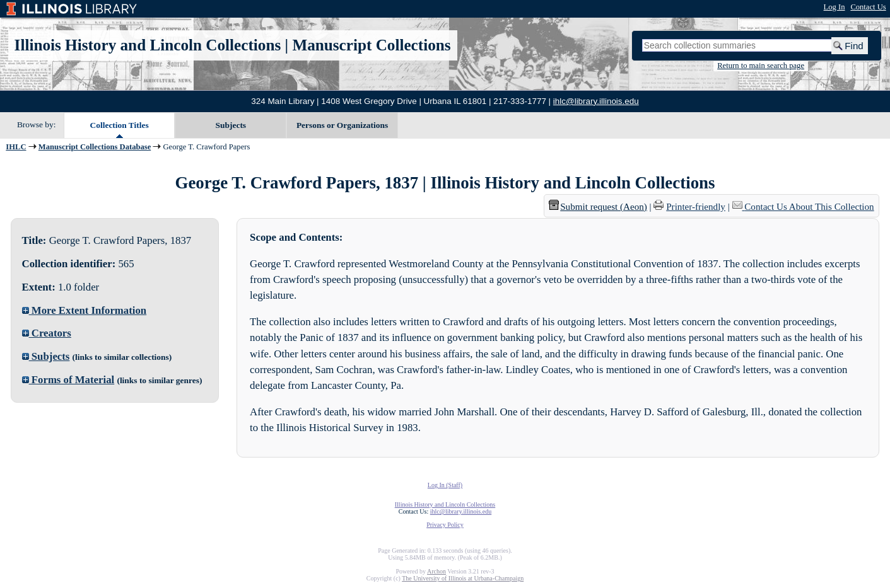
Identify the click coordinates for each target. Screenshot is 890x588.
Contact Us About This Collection (809, 207)
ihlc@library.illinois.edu (596, 101)
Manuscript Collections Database (95, 147)
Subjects (231, 125)
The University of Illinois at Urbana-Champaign (463, 578)
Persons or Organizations (342, 125)
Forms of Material (68, 380)
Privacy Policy (445, 525)
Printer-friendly (696, 207)
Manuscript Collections (371, 45)
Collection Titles (120, 125)
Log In (834, 7)
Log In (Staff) (445, 485)
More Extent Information (85, 310)
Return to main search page (761, 66)
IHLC (16, 147)
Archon (436, 571)
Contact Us (868, 7)
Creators (47, 333)
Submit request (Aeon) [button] (598, 207)
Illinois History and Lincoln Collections (148, 45)
